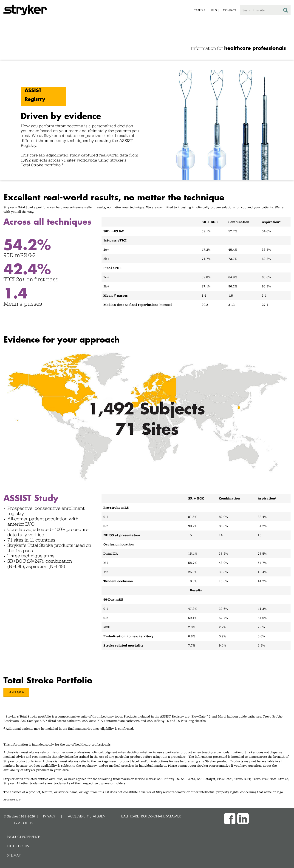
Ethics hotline (19, 846)
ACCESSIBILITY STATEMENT (88, 816)
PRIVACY (49, 816)
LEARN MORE (16, 692)
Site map (14, 855)
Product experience (23, 837)
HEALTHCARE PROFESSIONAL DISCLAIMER (150, 816)
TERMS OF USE (23, 823)
